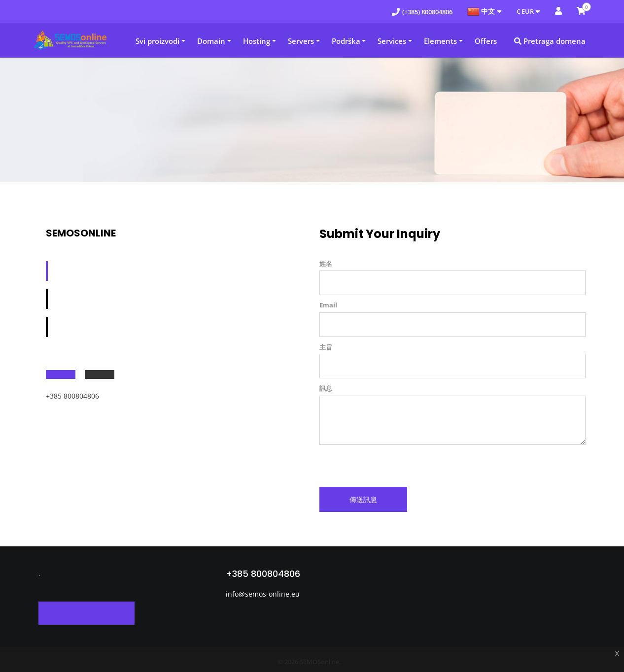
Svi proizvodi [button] (157, 41)
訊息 (326, 388)
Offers (486, 41)
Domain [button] (211, 41)
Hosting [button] (257, 41)
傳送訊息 (363, 499)
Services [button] (392, 41)
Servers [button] (301, 41)
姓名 (326, 264)
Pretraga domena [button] (550, 41)
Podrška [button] (346, 41)
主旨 (326, 347)
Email (328, 305)
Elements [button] (440, 41)
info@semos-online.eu (263, 594)
